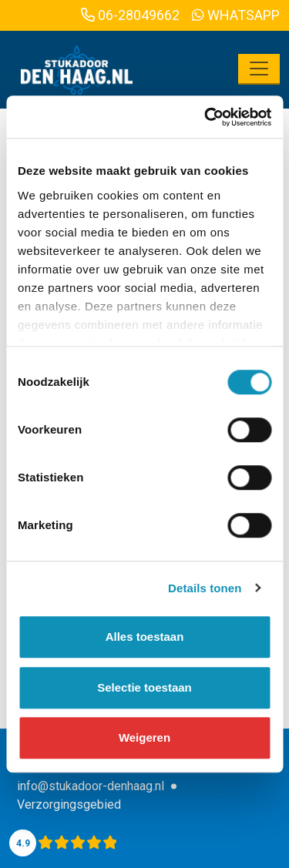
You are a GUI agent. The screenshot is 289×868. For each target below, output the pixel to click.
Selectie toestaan (144, 687)
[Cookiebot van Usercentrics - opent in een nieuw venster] (206, 117)
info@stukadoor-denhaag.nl (91, 786)
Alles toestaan (145, 637)
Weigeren (144, 737)
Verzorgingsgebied (69, 804)
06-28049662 (130, 15)
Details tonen (205, 588)
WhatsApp (236, 15)
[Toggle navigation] (259, 69)
